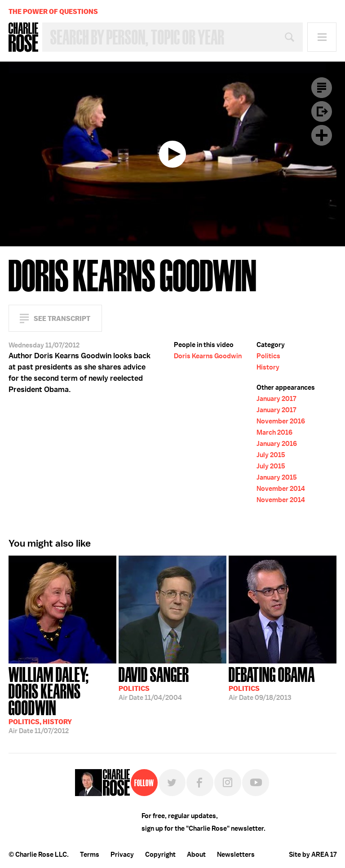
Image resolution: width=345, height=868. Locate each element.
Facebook (200, 783)
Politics (268, 356)
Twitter (172, 783)
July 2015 (271, 455)
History (268, 367)
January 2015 (277, 477)
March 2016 (274, 432)
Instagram (228, 783)
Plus (322, 135)
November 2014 (281, 489)
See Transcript (62, 318)
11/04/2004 (154, 683)
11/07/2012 (62, 699)
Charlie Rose (23, 37)
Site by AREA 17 (313, 855)
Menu (322, 37)
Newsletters (236, 855)
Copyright (160, 855)
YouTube (256, 783)
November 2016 (281, 421)
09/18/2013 (272, 683)
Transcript (322, 88)
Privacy (122, 855)
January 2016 (277, 444)
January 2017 (276, 399)
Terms (90, 855)
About (196, 855)
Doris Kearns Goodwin (208, 356)
